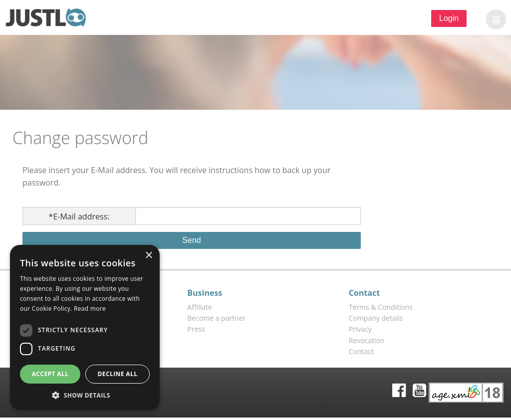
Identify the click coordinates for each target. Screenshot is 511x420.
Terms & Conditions (381, 307)
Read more (90, 309)
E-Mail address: (79, 216)
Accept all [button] (50, 374)
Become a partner (216, 318)
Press (196, 329)
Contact (361, 351)
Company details (376, 318)
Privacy (360, 329)
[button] (494, 19)
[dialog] (85, 327)
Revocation (367, 340)
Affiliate (200, 307)
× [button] (148, 256)
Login (449, 18)
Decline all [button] (118, 374)
